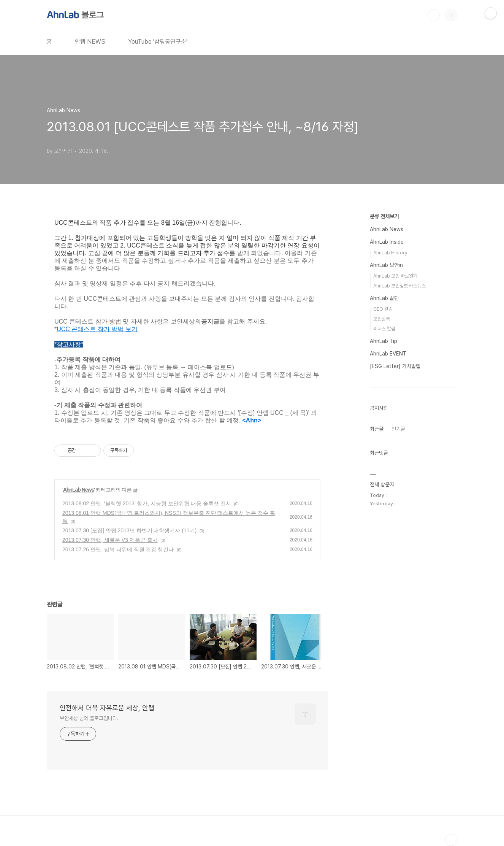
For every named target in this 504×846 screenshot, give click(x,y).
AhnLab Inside (387, 242)
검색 (434, 15)
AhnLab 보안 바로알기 (395, 276)
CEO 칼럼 (383, 309)
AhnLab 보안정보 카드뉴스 (399, 286)
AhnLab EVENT (388, 354)
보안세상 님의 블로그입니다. (89, 718)
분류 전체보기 (384, 216)
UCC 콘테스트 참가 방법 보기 (97, 329)
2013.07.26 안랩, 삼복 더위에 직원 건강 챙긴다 (118, 549)
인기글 (398, 429)
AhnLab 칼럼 (384, 298)
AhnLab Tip (384, 341)
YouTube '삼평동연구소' (158, 42)
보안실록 (382, 319)
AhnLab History (390, 253)
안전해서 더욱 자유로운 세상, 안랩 (107, 708)
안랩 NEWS (90, 42)
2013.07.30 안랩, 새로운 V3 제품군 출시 (110, 540)
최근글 (377, 429)
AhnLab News (79, 490)
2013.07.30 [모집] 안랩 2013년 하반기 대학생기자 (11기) (129, 530)
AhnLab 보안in (386, 265)
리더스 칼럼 (384, 329)
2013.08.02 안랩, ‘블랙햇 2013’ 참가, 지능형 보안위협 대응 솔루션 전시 (147, 503)
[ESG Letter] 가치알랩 (395, 366)
